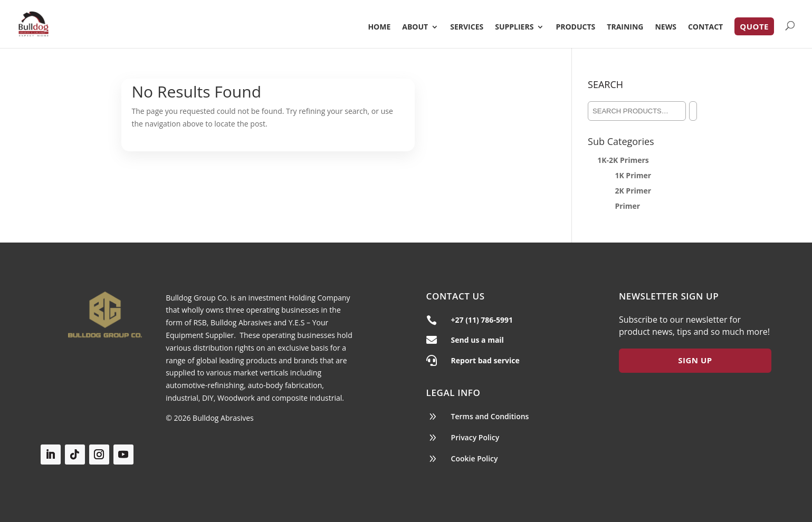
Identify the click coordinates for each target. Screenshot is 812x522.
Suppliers (514, 27)
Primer (627, 206)
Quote (754, 26)
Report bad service (485, 360)
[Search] (693, 111)
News (665, 27)
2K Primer (633, 191)
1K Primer (633, 175)
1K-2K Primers (623, 160)
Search (605, 84)
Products (575, 27)
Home (379, 27)
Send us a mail (477, 340)
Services (467, 27)
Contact (705, 27)
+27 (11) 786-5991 (482, 320)
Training (625, 27)
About (415, 27)
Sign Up (695, 360)
